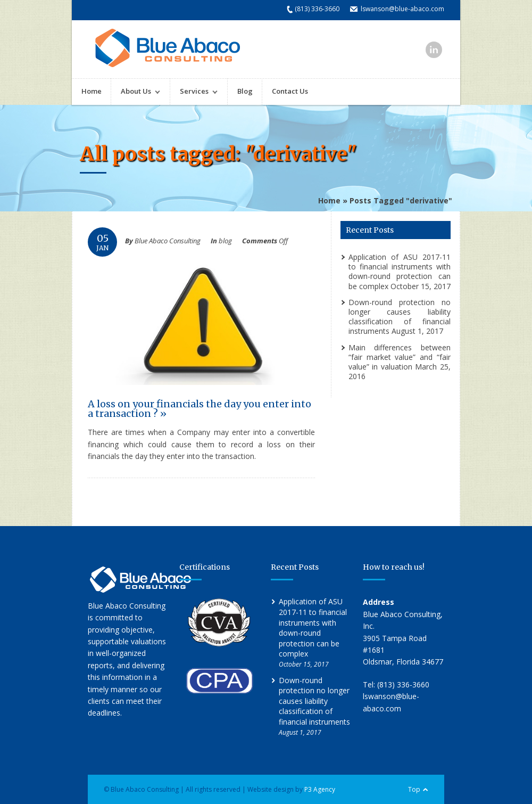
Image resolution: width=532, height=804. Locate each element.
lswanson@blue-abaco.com (402, 9)
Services (194, 92)
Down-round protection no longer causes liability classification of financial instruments (400, 317)
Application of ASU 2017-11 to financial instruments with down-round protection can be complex (400, 272)
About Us (136, 92)
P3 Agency (320, 789)
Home (92, 91)
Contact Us (290, 91)
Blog (245, 91)
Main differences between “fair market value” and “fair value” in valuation (400, 357)
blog (225, 241)
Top (414, 789)
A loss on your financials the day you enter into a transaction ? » (199, 409)
